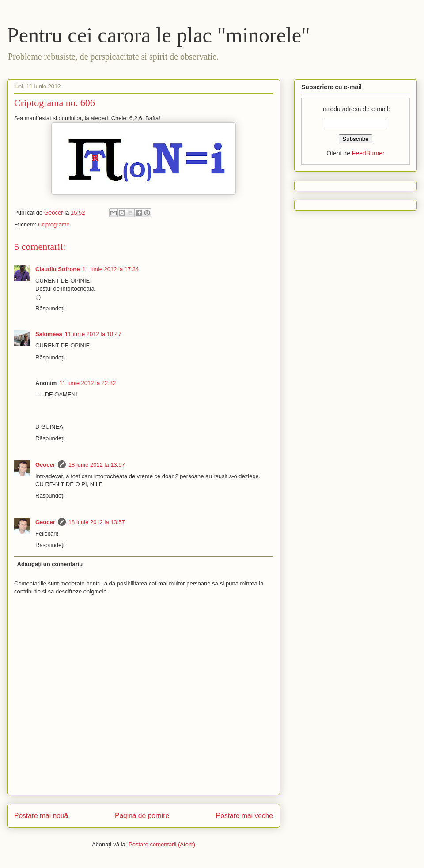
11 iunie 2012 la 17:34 (110, 269)
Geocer (45, 465)
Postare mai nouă (41, 816)
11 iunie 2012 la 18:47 (93, 334)
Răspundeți (50, 308)
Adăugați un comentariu (50, 564)
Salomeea (49, 334)
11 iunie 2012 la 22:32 (87, 383)
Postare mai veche (244, 816)
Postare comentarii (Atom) (162, 844)
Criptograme (54, 225)
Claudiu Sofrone (57, 269)
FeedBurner (368, 153)
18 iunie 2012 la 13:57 (97, 465)
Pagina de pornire (142, 816)
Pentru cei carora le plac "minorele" (159, 35)
